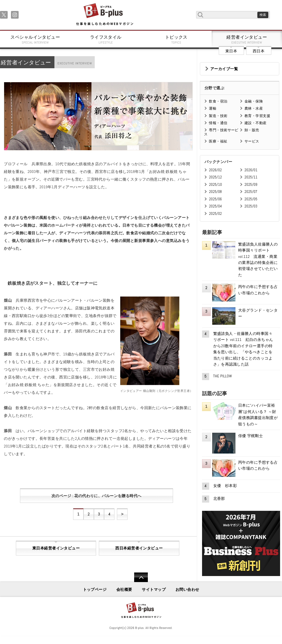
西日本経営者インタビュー (139, 548)
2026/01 (251, 170)
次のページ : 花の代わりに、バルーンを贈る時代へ (97, 496)
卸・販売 (252, 130)
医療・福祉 (218, 141)
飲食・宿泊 (218, 101)
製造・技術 (218, 116)
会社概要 (124, 589)
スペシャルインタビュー (35, 39)
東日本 (231, 51)
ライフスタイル (106, 39)
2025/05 (251, 199)
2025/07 (251, 192)
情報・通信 (218, 123)
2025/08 (215, 192)
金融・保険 (254, 101)
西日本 (259, 51)
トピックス (176, 39)
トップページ (95, 589)
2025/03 (251, 206)
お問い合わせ (187, 589)
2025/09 (251, 185)
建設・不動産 (256, 123)
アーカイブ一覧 (224, 69)
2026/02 (215, 170)
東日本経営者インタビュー (56, 548)
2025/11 (251, 177)
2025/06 (215, 199)
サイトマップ (154, 589)
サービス (252, 141)
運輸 (213, 108)
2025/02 (215, 214)
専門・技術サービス (221, 132)
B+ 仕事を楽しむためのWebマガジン (104, 15)
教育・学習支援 (257, 116)
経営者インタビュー (247, 39)
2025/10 (215, 185)
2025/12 (215, 177)
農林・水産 (254, 108)
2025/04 (215, 206)
